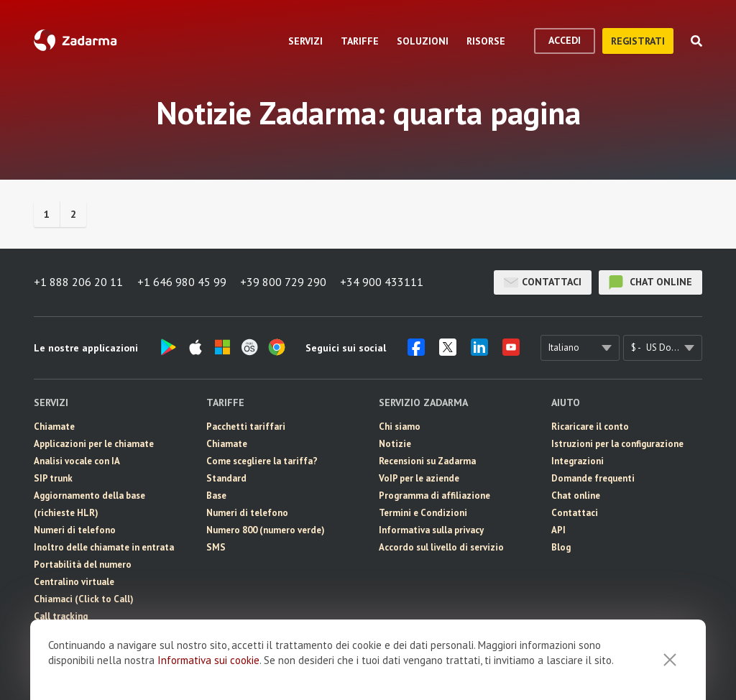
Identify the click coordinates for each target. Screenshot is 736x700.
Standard (226, 478)
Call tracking (61, 616)
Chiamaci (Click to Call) (84, 599)
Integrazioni (578, 461)
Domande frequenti (593, 478)
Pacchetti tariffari (246, 427)
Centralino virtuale (74, 582)
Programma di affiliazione (434, 496)
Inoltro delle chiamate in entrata (104, 547)
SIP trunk (53, 478)
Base (216, 496)
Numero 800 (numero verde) (266, 530)
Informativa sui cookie (208, 660)
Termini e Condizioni (423, 513)
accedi (565, 40)
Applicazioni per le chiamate (94, 444)
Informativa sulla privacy (431, 530)
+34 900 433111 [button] (383, 282)
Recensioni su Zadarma (427, 461)
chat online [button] (650, 282)
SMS (216, 547)
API (558, 530)
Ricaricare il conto (590, 427)
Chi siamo (400, 427)
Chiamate (54, 427)
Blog (561, 547)
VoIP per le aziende (419, 478)
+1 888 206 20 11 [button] (78, 282)
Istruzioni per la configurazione (617, 444)
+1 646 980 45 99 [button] (182, 282)
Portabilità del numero (83, 565)
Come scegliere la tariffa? (262, 461)
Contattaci (543, 282)
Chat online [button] (576, 496)
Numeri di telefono (75, 530)
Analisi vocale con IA (77, 461)
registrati (638, 41)
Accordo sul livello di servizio (441, 547)
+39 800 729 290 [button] (284, 282)
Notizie (395, 444)
